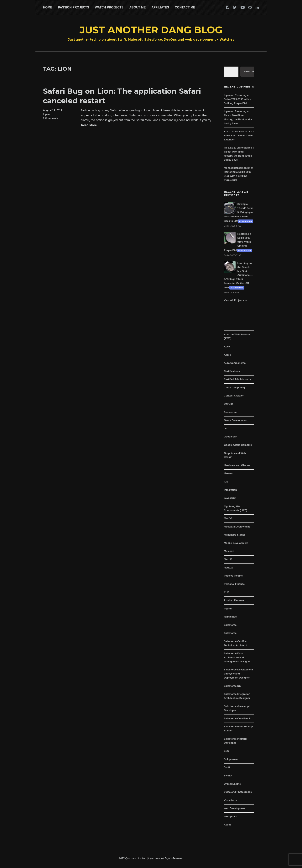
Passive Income (233, 576)
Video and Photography (238, 792)
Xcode (228, 825)
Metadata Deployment (237, 527)
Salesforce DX (232, 686)
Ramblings (230, 617)
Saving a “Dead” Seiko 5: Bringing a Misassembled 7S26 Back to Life (239, 212)
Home (48, 7)
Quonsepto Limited (136, 858)
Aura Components (235, 363)
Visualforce (231, 800)
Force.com (230, 412)
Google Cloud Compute (238, 445)
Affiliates (160, 7)
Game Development (236, 420)
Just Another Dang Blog (151, 30)
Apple (227, 355)
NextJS (228, 559)
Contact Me (185, 7)
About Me (137, 7)
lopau (46, 114)
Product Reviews (234, 600)
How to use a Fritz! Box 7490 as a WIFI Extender (239, 136)
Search (249, 71)
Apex (227, 347)
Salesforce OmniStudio (238, 718)
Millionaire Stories (235, 535)
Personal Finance (234, 584)
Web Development (235, 808)
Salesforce (230, 625)
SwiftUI (228, 776)
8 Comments (50, 118)
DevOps (229, 404)
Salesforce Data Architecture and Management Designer (237, 657)
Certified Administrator (238, 379)
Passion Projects (74, 7)
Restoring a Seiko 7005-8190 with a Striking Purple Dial (238, 99)
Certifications (232, 371)
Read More (89, 125)
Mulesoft (229, 551)
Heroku (228, 473)
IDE (226, 482)
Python (228, 609)
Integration (230, 490)
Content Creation (234, 396)
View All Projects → (236, 300)
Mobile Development (236, 543)
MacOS (228, 518)
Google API (231, 437)
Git (226, 429)
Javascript (230, 498)
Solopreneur (231, 759)
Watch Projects (109, 7)
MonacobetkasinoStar (237, 168)
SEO (227, 751)
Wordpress (231, 817)
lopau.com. (154, 858)
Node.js (229, 568)
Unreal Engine (232, 784)
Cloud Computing (234, 388)
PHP (227, 592)
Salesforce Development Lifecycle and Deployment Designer (239, 674)
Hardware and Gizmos (237, 465)
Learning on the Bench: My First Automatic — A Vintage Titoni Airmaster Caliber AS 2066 (238, 275)
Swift (227, 767)
